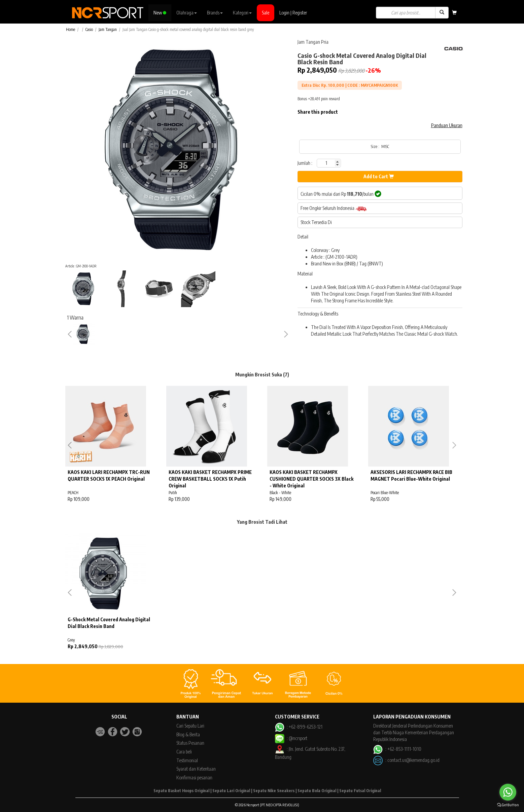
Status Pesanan (190, 743)
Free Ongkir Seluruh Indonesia (334, 208)
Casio (89, 29)
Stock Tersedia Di (316, 222)
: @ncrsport (291, 738)
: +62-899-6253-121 (299, 727)
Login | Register (293, 13)
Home (71, 29)
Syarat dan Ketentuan (196, 769)
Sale (266, 13)
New (160, 13)
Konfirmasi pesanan (194, 778)
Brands (215, 13)
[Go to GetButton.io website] (508, 805)
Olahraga (187, 13)
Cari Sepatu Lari (190, 726)
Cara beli (184, 752)
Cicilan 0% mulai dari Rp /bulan (341, 194)
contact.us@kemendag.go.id (413, 760)
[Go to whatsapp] (508, 792)
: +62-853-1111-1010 (397, 749)
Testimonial (187, 760)
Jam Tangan (108, 29)
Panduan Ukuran (447, 125)
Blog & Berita (188, 734)
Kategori (242, 13)
